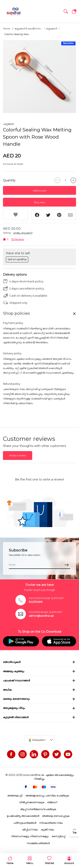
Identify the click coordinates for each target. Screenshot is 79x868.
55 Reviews (18, 239)
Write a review (18, 455)
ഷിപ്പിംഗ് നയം (30, 829)
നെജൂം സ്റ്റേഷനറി (23, 233)
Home (7, 29)
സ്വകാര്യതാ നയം (51, 823)
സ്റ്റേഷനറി (52, 29)
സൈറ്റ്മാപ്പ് (58, 836)
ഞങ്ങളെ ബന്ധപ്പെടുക (56, 816)
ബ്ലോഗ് (52, 802)
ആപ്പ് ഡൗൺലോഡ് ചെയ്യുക (38, 809)
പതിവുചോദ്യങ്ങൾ (25, 823)
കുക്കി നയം (48, 829)
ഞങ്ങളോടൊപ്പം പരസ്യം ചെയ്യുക (47, 795)
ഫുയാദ (8, 124)
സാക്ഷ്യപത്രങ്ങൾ (38, 843)
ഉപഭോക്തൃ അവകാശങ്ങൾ (23, 816)
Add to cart (40, 190)
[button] (66, 11)
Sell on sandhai (17, 259)
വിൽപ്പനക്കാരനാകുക (32, 802)
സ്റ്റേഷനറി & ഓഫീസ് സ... (28, 29)
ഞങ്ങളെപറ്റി (15, 795)
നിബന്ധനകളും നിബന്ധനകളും (30, 836)
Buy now (39, 202)
